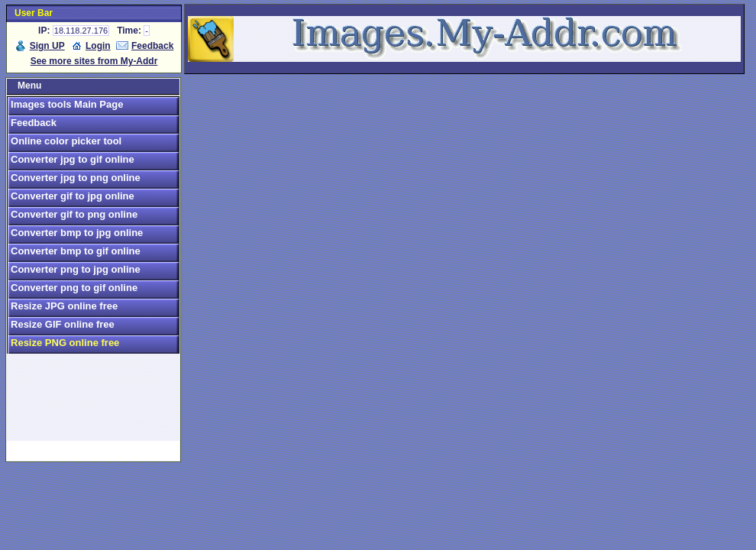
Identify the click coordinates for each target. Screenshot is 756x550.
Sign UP (47, 46)
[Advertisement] (93, 404)
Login (98, 46)
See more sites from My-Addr (94, 61)
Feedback (152, 46)
